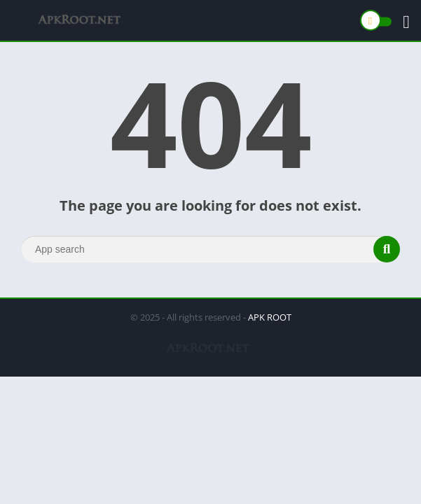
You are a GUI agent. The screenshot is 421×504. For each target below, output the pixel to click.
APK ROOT (270, 317)
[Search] (210, 249)
